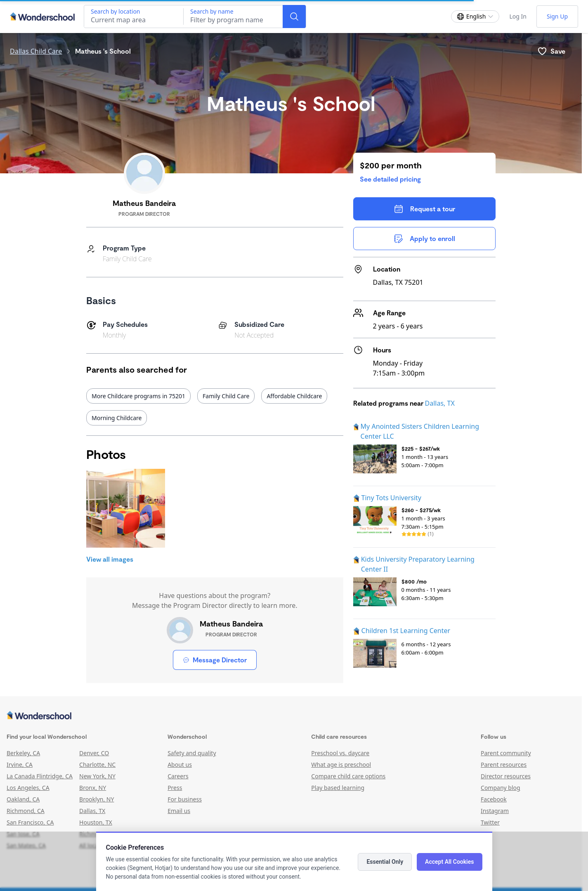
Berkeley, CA (23, 753)
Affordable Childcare (294, 396)
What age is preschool (341, 765)
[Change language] (475, 17)
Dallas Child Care (36, 51)
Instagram (495, 811)
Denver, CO (94, 753)
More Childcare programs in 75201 (138, 396)
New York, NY (97, 776)
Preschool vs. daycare (340, 753)
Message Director (215, 660)
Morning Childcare (117, 418)
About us (180, 765)
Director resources (506, 776)
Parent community (506, 753)
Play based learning (338, 788)
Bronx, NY (93, 788)
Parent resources (504, 765)
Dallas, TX (440, 403)
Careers (178, 776)
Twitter (490, 822)
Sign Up (557, 16)
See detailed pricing (390, 179)
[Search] (294, 17)
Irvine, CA (20, 765)
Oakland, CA (23, 799)
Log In (518, 16)
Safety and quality (192, 753)
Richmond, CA (26, 811)
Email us (179, 811)
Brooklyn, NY (97, 799)
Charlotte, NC (97, 765)
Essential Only (385, 862)
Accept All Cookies (449, 862)
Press (175, 788)
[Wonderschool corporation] (291, 716)
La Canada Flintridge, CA (40, 776)
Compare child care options (348, 776)
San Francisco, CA (30, 822)
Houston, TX (96, 822)
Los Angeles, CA (28, 788)
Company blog (501, 788)
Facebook (494, 799)
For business (185, 799)
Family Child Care (226, 396)
